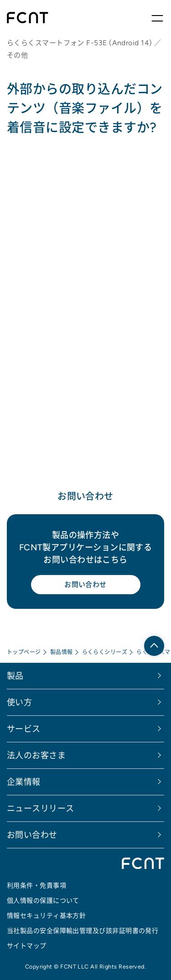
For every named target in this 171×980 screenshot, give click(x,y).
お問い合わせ (85, 584)
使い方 (19, 702)
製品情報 (62, 652)
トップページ (24, 652)
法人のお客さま (36, 755)
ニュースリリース (41, 808)
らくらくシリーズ (105, 652)
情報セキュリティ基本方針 (46, 916)
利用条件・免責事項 (36, 885)
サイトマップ (27, 946)
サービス (24, 729)
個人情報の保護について (43, 900)
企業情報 (24, 782)
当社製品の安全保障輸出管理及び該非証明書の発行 (83, 931)
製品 (15, 676)
